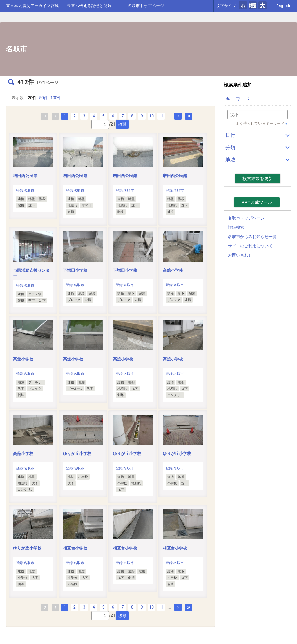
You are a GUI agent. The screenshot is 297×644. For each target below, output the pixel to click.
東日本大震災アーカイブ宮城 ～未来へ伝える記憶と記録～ (61, 6)
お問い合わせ (240, 255)
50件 (44, 98)
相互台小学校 (75, 548)
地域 (230, 160)
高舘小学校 (173, 270)
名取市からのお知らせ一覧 (252, 237)
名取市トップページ (146, 6)
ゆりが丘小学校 (77, 453)
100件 (56, 98)
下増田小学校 (75, 270)
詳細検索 (236, 227)
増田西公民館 (25, 176)
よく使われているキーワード (260, 123)
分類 (230, 148)
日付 (230, 135)
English (283, 6)
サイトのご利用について (250, 246)
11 (161, 116)
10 (151, 116)
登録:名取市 (25, 191)
